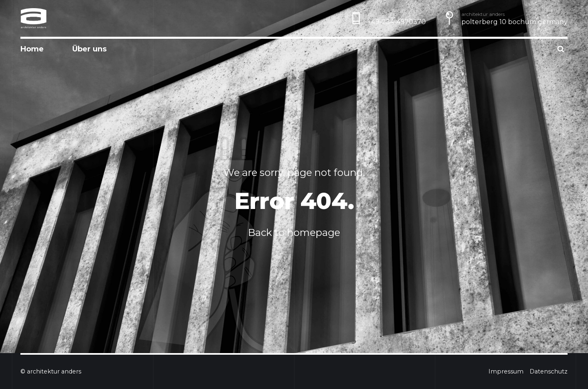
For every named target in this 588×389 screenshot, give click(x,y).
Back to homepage (294, 232)
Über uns (89, 49)
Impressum (506, 371)
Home (32, 49)
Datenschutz (549, 371)
